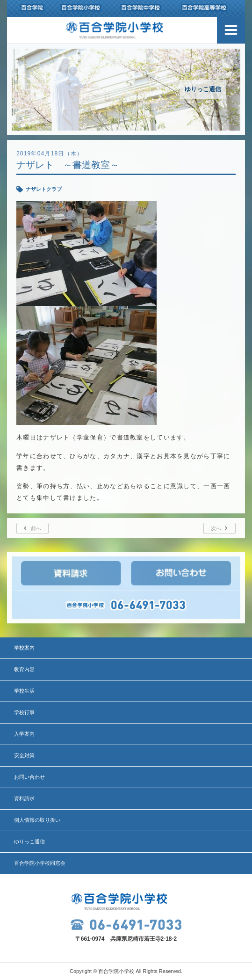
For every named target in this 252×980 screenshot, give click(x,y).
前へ (36, 528)
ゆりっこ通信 (29, 841)
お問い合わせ (29, 777)
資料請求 (24, 798)
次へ (216, 528)
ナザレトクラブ (44, 189)
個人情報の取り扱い (37, 820)
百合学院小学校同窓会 (40, 863)
